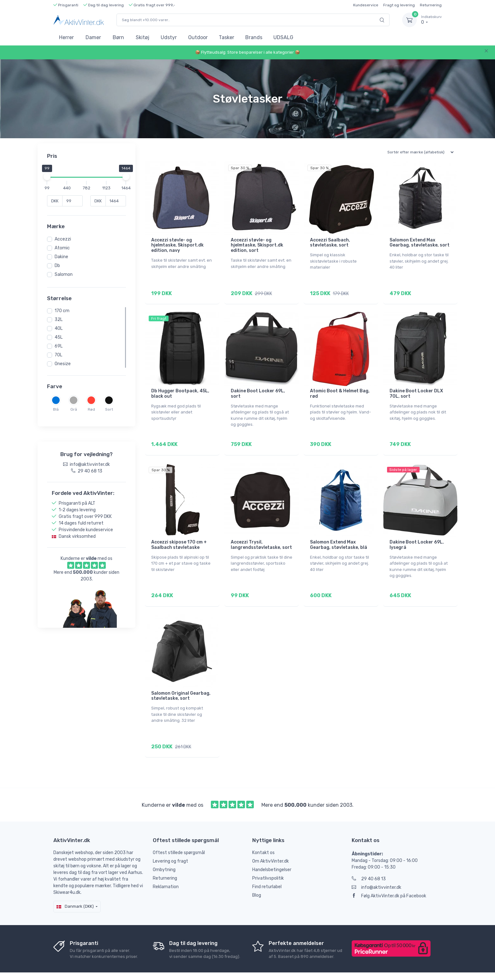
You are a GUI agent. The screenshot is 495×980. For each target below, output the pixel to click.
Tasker (227, 37)
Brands (254, 37)
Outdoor (198, 37)
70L (58, 355)
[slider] (47, 177)
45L (59, 337)
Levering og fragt (170, 844)
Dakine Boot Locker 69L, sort (258, 389)
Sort (109, 409)
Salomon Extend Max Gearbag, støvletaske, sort (420, 243)
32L (59, 320)
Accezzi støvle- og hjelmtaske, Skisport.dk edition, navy (177, 245)
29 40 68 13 (369, 861)
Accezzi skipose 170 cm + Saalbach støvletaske (179, 536)
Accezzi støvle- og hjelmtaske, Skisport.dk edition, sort (257, 245)
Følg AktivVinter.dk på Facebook (389, 879)
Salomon (64, 274)
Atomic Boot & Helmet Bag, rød (340, 389)
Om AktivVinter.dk (271, 844)
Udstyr (169, 37)
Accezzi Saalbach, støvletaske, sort (330, 243)
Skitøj (143, 37)
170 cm (62, 311)
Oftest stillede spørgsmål (179, 835)
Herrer (66, 37)
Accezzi (63, 239)
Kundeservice (366, 5)
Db (57, 266)
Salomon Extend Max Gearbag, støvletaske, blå (339, 536)
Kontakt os (263, 835)
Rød (91, 409)
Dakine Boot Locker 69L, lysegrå (417, 536)
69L (59, 346)
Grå (74, 409)
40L (59, 328)
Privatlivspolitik (268, 861)
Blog (257, 878)
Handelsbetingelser (272, 852)
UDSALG (283, 37)
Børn (118, 37)
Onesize (63, 364)
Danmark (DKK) (75, 889)
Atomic (62, 248)
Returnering (431, 5)
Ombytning (164, 852)
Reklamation (166, 869)
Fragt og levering (399, 5)
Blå (56, 409)
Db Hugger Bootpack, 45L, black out (180, 389)
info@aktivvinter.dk (376, 870)
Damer (93, 37)
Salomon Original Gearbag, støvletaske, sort (181, 683)
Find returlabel (267, 869)
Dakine (61, 257)
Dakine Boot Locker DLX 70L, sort (416, 389)
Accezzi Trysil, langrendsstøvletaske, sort (261, 536)
